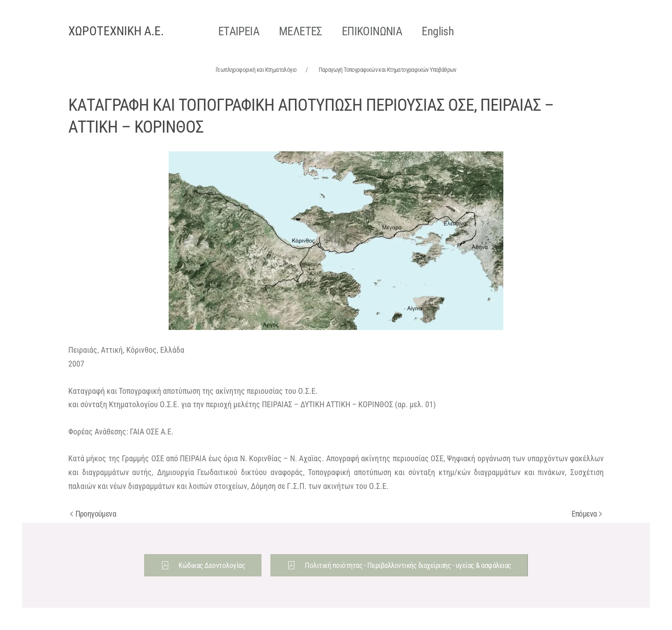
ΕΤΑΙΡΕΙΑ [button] (239, 31)
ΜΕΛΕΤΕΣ (301, 31)
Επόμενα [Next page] (587, 514)
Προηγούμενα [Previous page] (93, 514)
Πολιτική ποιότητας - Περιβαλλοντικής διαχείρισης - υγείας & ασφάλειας (399, 565)
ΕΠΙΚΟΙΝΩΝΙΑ (372, 31)
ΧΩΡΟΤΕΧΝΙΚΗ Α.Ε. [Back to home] (116, 31)
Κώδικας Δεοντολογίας (203, 565)
